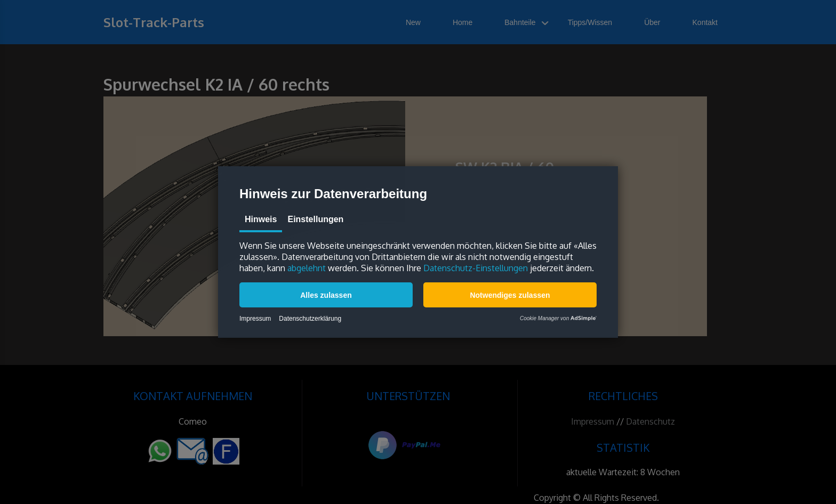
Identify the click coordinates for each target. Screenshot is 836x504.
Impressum (255, 319)
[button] (326, 295)
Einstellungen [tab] (315, 219)
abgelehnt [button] (307, 268)
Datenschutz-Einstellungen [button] (476, 268)
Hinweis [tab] (261, 219)
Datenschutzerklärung (310, 319)
